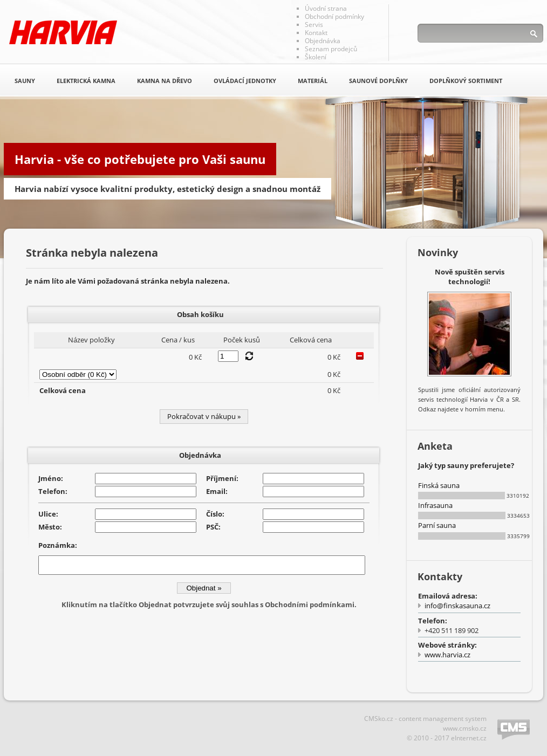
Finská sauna (439, 485)
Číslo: (215, 514)
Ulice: (48, 514)
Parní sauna (437, 525)
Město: (50, 527)
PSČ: (213, 527)
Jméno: (51, 478)
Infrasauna (435, 505)
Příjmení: (222, 478)
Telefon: (53, 491)
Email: (217, 491)
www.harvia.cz (447, 655)
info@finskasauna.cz (457, 606)
